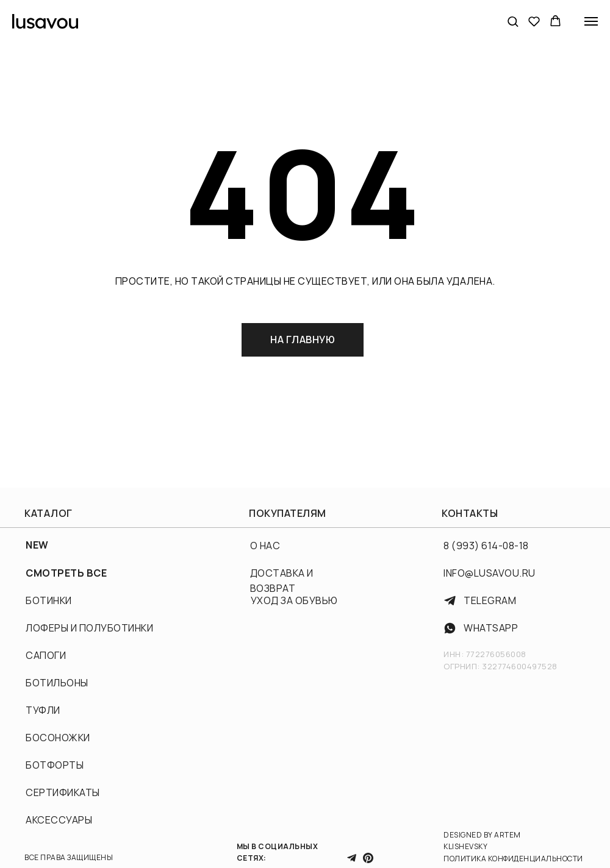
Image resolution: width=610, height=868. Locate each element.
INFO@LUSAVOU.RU (490, 573)
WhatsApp (491, 628)
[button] (513, 21)
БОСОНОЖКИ (58, 738)
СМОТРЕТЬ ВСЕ (66, 573)
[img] (450, 628)
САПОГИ (46, 655)
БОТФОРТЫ (55, 765)
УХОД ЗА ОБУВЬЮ (294, 600)
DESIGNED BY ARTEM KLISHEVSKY (482, 841)
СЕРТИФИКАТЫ (63, 792)
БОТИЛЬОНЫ (57, 683)
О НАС (265, 546)
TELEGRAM (490, 600)
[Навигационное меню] (591, 21)
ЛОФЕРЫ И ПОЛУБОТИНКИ (89, 628)
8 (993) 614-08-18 (486, 546)
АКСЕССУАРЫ (59, 820)
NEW (37, 545)
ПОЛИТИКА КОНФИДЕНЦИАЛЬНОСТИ (513, 859)
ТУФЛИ (43, 710)
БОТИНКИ (49, 600)
